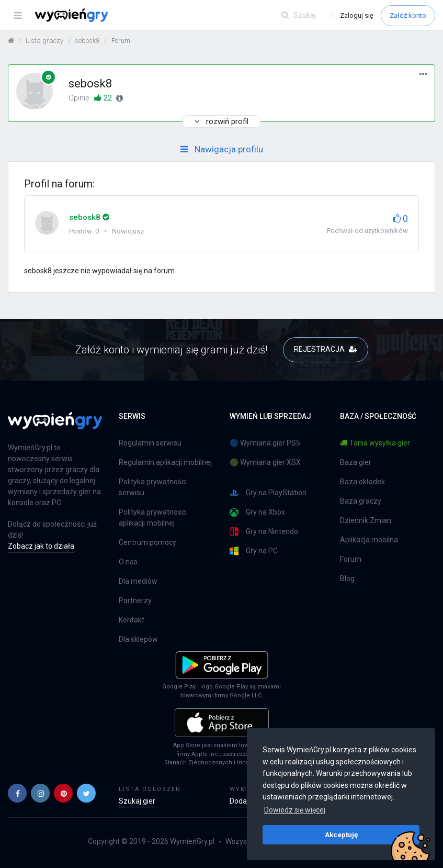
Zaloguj (357, 15)
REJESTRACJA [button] (326, 349)
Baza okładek (362, 482)
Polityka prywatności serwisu (153, 487)
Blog (347, 578)
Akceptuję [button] (341, 834)
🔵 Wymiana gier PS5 (265, 443)
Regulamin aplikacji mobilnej (165, 462)
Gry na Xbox (257, 512)
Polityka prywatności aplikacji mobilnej (153, 518)
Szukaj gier (137, 801)
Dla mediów (138, 581)
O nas (128, 562)
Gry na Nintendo (264, 532)
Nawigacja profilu (222, 149)
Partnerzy (135, 600)
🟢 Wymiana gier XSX (265, 462)
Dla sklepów (138, 639)
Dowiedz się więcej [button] (295, 810)
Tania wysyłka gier (375, 443)
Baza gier (356, 462)
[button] (17, 793)
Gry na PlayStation (268, 493)
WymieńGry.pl (192, 841)
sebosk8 (87, 41)
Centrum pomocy (147, 542)
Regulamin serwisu (150, 443)
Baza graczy (361, 501)
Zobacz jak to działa (41, 546)
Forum (351, 559)
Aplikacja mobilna (369, 540)
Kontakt (132, 620)
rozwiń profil (221, 121)
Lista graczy (44, 41)
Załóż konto (408, 15)
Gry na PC (254, 551)
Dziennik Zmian (366, 520)
